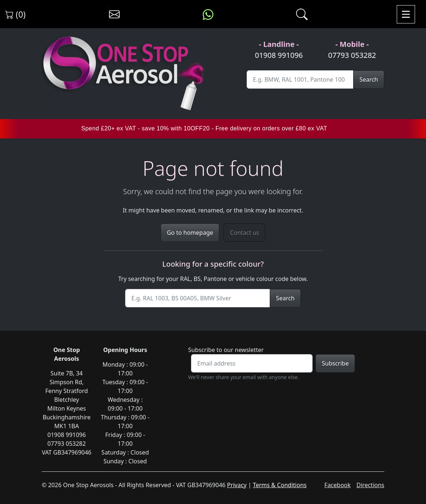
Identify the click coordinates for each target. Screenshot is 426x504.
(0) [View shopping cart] (15, 14)
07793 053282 (352, 55)
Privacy (237, 485)
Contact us (244, 233)
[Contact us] (114, 14)
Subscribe (335, 363)
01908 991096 (279, 55)
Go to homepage (190, 233)
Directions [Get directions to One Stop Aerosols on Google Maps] (370, 485)
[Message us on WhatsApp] (208, 14)
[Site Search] (300, 79)
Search (369, 79)
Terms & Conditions (280, 485)
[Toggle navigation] (406, 14)
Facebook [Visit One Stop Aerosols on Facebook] (337, 485)
